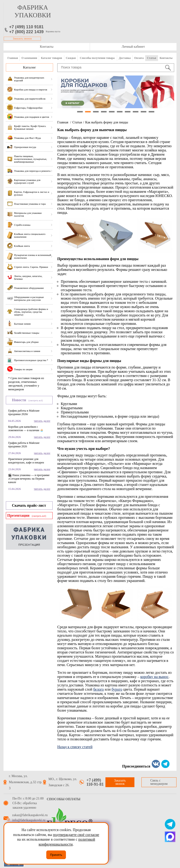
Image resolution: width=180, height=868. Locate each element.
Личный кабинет (133, 47)
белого (99, 689)
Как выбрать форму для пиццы (107, 122)
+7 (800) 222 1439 (26, 32)
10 (151, 112)
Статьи (152, 58)
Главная (13, 58)
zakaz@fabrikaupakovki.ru (30, 815)
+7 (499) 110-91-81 (95, 782)
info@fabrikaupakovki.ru (29, 820)
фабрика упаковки (33, 11)
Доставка (125, 58)
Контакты (47, 47)
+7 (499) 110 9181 (26, 27)
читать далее (42, 421)
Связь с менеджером (159, 782)
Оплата (139, 58)
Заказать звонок (22, 39)
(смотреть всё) (36, 400)
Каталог (29, 67)
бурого (117, 689)
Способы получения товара (97, 58)
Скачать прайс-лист (29, 505)
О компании (29, 58)
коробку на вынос (154, 677)
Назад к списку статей (75, 747)
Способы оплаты (64, 799)
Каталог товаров (51, 58)
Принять (56, 855)
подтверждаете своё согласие (76, 835)
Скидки (71, 58)
